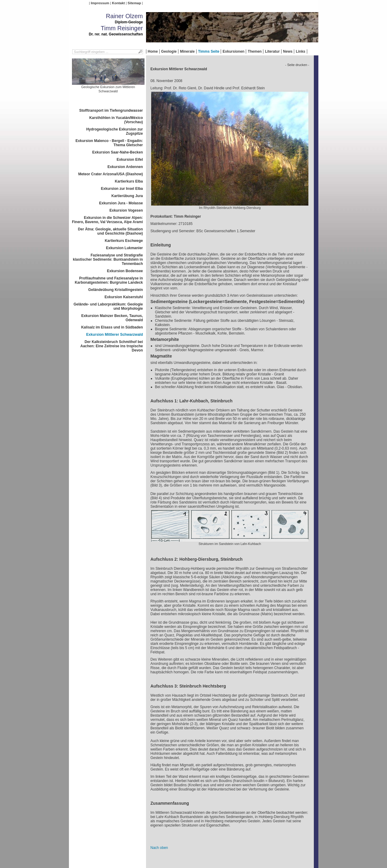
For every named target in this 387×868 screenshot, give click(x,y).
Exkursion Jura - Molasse (121, 203)
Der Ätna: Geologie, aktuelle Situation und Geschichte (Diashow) (111, 231)
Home (153, 51)
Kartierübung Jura (127, 196)
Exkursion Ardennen (125, 167)
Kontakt (118, 3)
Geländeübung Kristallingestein (116, 290)
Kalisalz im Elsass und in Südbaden (112, 327)
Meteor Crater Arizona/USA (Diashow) (111, 174)
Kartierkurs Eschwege (124, 241)
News (288, 51)
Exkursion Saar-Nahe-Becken (117, 152)
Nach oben (159, 848)
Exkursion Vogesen (126, 210)
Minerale (187, 51)
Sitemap (134, 3)
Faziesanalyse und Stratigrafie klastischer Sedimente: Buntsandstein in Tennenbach (108, 259)
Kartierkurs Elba (129, 181)
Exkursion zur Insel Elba (122, 189)
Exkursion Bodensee (125, 271)
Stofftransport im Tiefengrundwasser (111, 111)
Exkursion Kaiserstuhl (124, 297)
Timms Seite (209, 51)
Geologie (169, 51)
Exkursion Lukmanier (124, 248)
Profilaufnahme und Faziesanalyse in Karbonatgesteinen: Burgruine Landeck (109, 280)
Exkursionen (233, 51)
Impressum (100, 3)
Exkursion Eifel (130, 160)
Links (300, 51)
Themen (255, 51)
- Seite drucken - (297, 65)
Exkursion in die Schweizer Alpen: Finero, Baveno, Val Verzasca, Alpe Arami (107, 220)
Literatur (272, 51)
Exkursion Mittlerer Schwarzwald (114, 335)
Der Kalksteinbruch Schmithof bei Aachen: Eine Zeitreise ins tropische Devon (112, 346)
